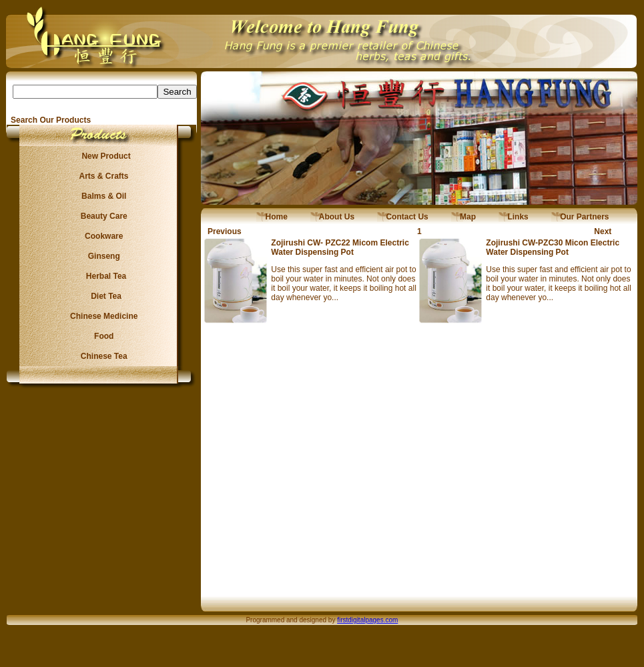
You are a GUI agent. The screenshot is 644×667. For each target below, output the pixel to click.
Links (514, 217)
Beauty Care (101, 216)
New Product (102, 156)
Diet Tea (102, 296)
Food (102, 336)
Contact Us (403, 217)
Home (272, 217)
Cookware (102, 236)
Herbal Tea (101, 276)
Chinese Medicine (102, 316)
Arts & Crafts (102, 176)
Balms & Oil (102, 196)
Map (463, 217)
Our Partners (580, 217)
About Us (332, 217)
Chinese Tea (102, 356)
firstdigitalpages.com (367, 620)
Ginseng (101, 256)
